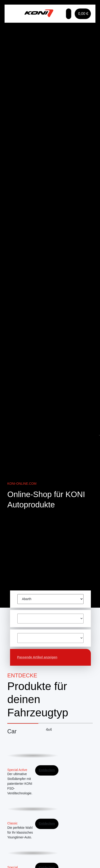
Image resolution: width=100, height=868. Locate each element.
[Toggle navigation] (15, 14)
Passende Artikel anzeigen (37, 657)
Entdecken (47, 770)
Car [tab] (12, 731)
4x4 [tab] (49, 730)
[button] (68, 14)
